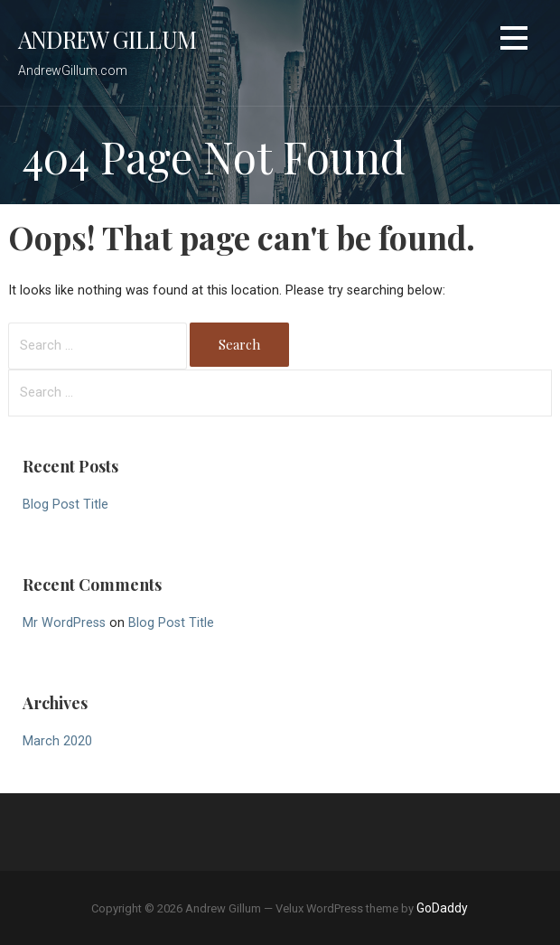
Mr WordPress (64, 623)
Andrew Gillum (107, 39)
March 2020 (57, 741)
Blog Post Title (65, 505)
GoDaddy (442, 908)
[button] (514, 41)
